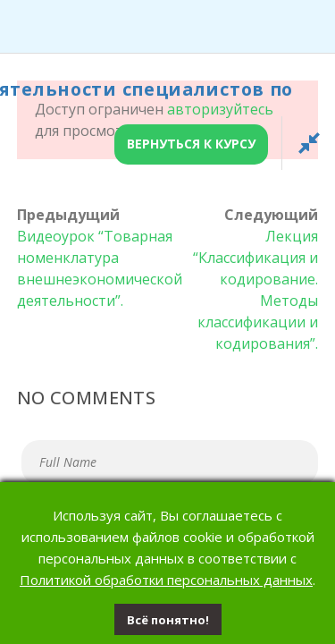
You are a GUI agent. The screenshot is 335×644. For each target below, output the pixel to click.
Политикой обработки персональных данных (166, 580)
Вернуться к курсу (191, 144)
